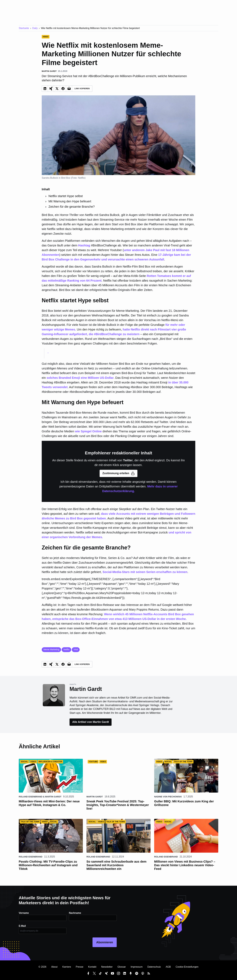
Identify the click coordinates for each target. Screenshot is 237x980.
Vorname (24, 913)
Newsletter (107, 967)
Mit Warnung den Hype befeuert (70, 201)
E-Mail (22, 926)
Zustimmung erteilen (118, 473)
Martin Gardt (53, 797)
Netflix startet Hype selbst (66, 196)
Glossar (122, 967)
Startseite (24, 28)
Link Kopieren (82, 89)
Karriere (67, 967)
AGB (168, 967)
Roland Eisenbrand (31, 797)
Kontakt (92, 967)
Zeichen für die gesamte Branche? (72, 207)
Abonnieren (105, 942)
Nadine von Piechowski (168, 797)
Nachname (75, 913)
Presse (80, 967)
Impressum (137, 967)
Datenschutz (154, 967)
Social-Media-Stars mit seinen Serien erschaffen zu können (145, 572)
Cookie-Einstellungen (187, 967)
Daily (35, 28)
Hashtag (84, 245)
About (54, 967)
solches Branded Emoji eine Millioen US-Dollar (80, 378)
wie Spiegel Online (88, 431)
